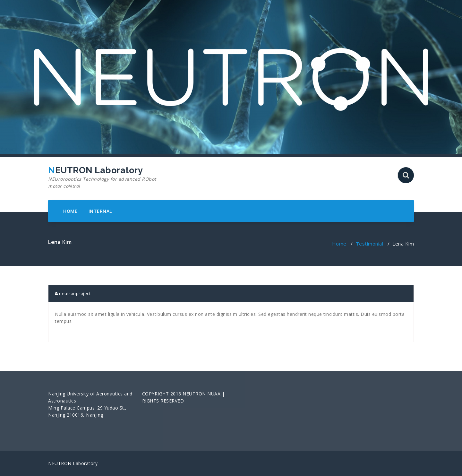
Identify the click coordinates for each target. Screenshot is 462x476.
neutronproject (73, 293)
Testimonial (370, 244)
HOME (70, 211)
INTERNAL (100, 211)
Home (339, 244)
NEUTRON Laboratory (107, 177)
